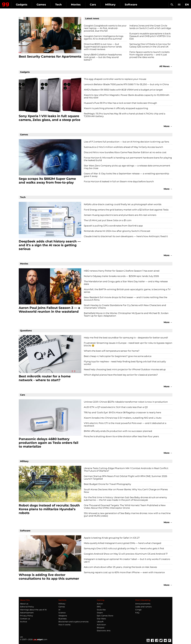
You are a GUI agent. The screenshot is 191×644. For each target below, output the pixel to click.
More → (168, 126)
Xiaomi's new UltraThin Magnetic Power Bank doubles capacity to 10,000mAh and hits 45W (127, 96)
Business (62, 619)
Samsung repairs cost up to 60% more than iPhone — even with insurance (124, 572)
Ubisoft (100, 622)
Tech (82, 5)
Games (65, 5)
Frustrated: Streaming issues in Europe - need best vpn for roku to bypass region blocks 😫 (128, 344)
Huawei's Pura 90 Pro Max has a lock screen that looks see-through (120, 103)
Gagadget (18, 3)
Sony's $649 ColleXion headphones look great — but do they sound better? (103, 57)
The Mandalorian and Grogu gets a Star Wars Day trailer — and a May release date (126, 283)
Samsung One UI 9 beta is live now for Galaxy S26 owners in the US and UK (150, 45)
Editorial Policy (27, 607)
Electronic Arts (104, 631)
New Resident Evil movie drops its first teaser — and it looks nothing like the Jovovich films (126, 299)
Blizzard (101, 628)
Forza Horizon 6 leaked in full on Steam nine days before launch (119, 181)
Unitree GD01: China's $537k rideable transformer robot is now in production (126, 402)
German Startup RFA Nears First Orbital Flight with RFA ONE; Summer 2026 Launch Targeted (125, 477)
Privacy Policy (26, 616)
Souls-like (101, 610)
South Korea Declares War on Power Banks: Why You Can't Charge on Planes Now (126, 491)
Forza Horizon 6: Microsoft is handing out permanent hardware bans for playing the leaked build (128, 159)
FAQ (137, 613)
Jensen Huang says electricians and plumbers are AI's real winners (120, 215)
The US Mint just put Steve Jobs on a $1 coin (108, 220)
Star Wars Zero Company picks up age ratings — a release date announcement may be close (127, 167)
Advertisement (27, 613)
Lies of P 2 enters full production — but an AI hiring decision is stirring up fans (126, 142)
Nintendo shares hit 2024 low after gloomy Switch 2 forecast (117, 231)
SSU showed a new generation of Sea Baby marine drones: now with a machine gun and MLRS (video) (127, 515)
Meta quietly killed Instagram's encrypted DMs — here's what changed (123, 543)
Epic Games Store (105, 616)
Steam (100, 613)
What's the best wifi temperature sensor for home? (112, 351)
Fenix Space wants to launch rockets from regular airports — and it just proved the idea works (149, 55)
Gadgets (45, 5)
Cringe (138, 610)
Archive (24, 622)
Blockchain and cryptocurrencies (73, 622)
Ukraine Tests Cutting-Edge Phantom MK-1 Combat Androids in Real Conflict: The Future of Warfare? (126, 470)
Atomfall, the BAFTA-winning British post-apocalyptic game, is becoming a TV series (127, 291)
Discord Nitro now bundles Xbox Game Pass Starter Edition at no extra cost (125, 152)
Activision (101, 625)
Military (134, 5)
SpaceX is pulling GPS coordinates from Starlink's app (113, 226)
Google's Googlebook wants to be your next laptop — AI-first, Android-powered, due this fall (105, 28)
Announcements (143, 604)
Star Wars (101, 619)
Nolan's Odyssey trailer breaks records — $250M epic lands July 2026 (121, 276)
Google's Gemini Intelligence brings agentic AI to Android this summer (104, 37)
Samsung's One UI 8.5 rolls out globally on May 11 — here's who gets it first (124, 548)
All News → (166, 66)
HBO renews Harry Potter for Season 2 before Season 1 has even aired (122, 271)
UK (21, 637)
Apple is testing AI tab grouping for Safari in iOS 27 (112, 538)
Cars (117, 5)
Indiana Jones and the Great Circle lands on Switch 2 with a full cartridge (150, 27)
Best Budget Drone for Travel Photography (107, 484)
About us (24, 604)
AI (59, 610)
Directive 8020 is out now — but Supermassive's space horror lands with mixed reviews (103, 47)
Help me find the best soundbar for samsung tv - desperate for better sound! (126, 338)
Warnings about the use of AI (33, 610)
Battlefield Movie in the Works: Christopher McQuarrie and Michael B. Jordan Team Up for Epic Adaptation (126, 314)
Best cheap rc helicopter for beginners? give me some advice (118, 356)
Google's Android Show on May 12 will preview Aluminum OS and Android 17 (126, 554)
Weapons (63, 616)
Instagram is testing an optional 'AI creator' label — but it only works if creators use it (127, 560)
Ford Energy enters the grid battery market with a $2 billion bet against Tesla (126, 210)
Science (62, 613)
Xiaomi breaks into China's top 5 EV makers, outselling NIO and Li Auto (123, 418)
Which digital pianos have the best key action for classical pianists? (121, 375)
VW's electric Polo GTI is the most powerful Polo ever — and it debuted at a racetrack (125, 424)
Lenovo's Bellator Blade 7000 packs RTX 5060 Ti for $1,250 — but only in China (126, 84)
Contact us (25, 619)
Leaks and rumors (143, 607)
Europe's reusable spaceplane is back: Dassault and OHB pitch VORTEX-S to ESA (150, 36)
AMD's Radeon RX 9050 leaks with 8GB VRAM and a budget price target (123, 90)
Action (100, 604)
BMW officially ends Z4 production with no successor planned (118, 431)
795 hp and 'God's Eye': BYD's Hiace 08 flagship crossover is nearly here (122, 412)
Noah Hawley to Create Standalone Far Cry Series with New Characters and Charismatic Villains (125, 307)
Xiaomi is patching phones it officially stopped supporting (116, 108)
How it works (64, 625)
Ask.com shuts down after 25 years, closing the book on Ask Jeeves (120, 567)
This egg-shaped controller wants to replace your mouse (115, 79)
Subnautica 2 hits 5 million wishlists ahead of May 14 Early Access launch (123, 147)
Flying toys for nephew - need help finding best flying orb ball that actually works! (125, 363)
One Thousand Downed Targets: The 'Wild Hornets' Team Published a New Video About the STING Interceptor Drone (125, 507)
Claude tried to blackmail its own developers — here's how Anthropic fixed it (126, 236)
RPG (99, 607)
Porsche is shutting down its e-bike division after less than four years (121, 436)
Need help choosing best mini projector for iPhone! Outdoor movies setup (125, 369)
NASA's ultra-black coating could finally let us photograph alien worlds (123, 204)
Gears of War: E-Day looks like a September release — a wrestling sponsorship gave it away (126, 175)
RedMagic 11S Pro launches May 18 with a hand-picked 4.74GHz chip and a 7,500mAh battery (125, 115)
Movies (100, 5)
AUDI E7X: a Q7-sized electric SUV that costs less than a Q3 (116, 407)
